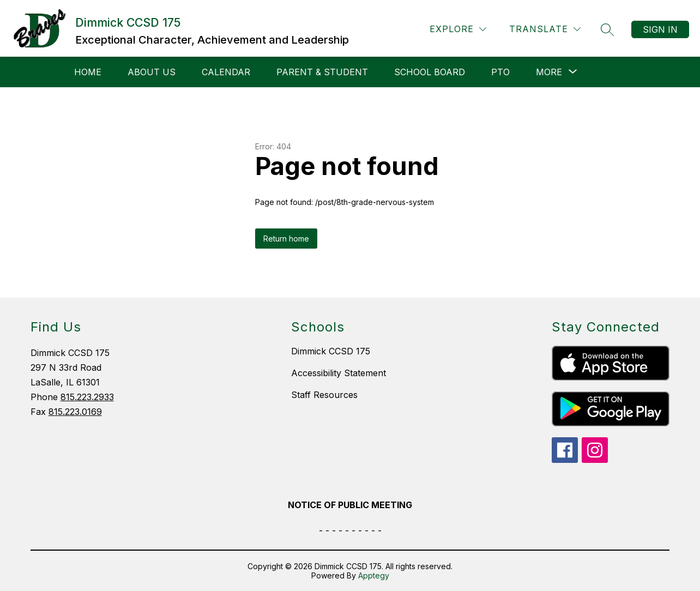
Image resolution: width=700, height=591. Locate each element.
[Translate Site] (545, 29)
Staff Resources (324, 395)
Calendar (226, 72)
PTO (500, 72)
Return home (286, 239)
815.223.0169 (75, 412)
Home (88, 72)
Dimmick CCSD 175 (331, 351)
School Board (430, 72)
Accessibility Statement (339, 373)
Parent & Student (322, 72)
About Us (152, 72)
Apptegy (374, 575)
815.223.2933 (87, 397)
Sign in (660, 29)
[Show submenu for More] (549, 72)
